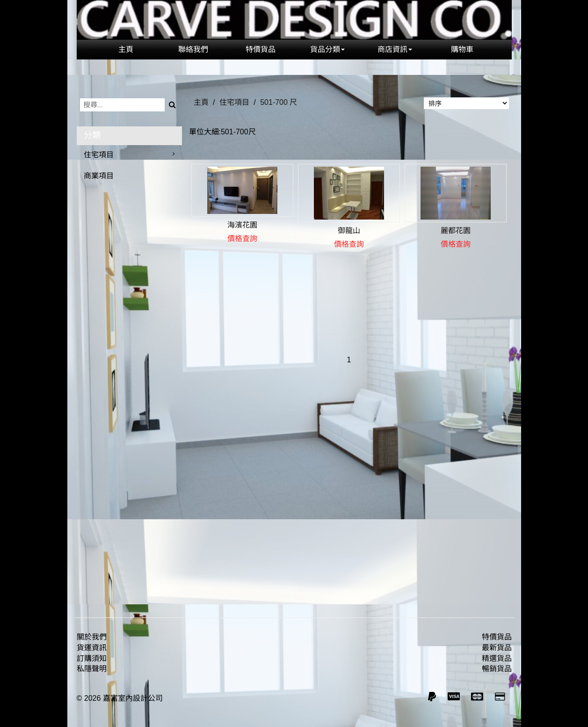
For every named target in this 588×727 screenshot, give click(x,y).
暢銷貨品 (497, 669)
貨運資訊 (92, 648)
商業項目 (99, 176)
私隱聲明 (92, 669)
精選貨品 (497, 658)
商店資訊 (395, 49)
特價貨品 (261, 49)
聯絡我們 (193, 49)
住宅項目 (99, 155)
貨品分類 (327, 49)
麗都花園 (456, 231)
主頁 (126, 49)
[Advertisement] (349, 490)
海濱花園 (242, 225)
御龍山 (349, 231)
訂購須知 (92, 658)
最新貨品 (497, 648)
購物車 (462, 49)
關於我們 (92, 637)
